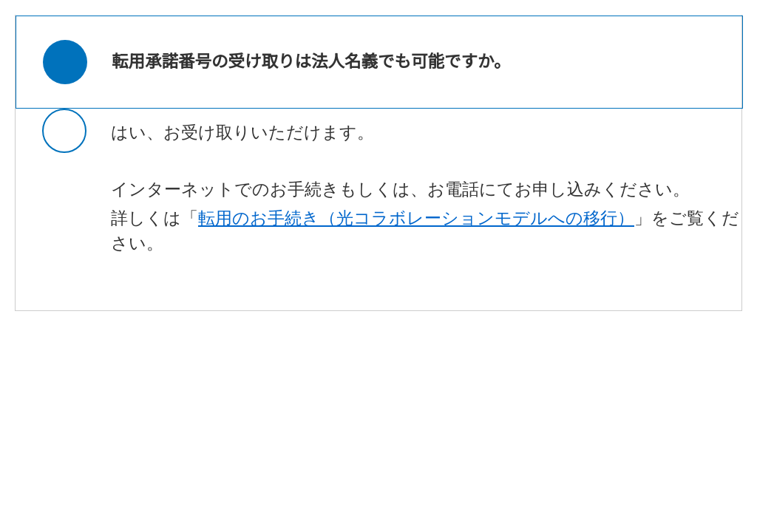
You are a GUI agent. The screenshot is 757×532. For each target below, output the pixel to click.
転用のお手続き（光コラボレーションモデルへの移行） (416, 218)
